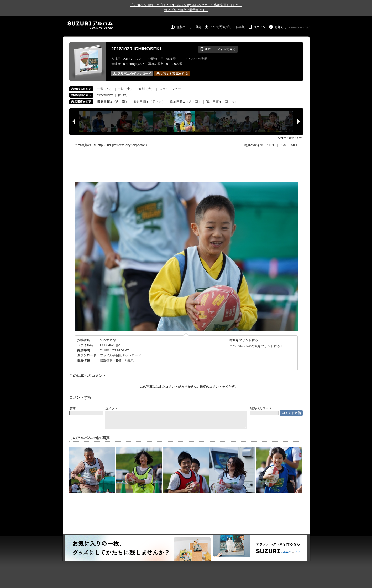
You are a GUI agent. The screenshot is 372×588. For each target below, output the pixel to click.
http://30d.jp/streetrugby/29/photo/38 (123, 145)
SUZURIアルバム (90, 25)
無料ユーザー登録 (189, 27)
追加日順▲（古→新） (186, 102)
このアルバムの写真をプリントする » (256, 346)
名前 (72, 408)
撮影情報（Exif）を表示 (117, 361)
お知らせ (281, 27)
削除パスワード (261, 408)
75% (284, 145)
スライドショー (170, 89)
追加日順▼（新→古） (222, 102)
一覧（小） (105, 89)
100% (271, 145)
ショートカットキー (290, 138)
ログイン (259, 27)
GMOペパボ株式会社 (300, 28)
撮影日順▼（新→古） (149, 102)
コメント (111, 408)
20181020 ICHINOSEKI (136, 49)
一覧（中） (125, 89)
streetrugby (105, 95)
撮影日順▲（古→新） (113, 102)
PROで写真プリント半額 (227, 27)
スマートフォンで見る (218, 49)
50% (294, 145)
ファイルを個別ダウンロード (120, 355)
